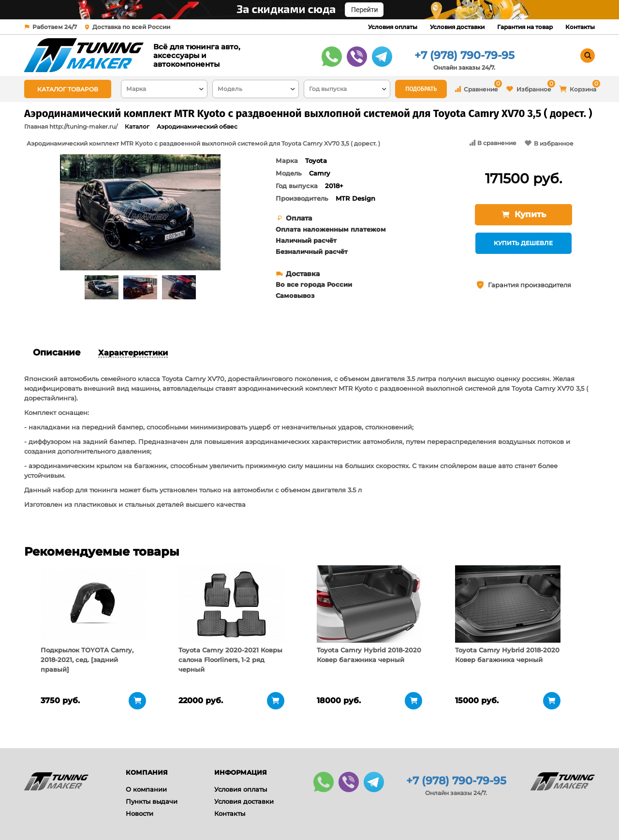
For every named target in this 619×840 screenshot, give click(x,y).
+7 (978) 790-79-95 (464, 55)
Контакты (580, 27)
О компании (146, 789)
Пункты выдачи (152, 801)
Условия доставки (457, 27)
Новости (140, 813)
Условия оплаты (393, 27)
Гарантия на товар (525, 27)
